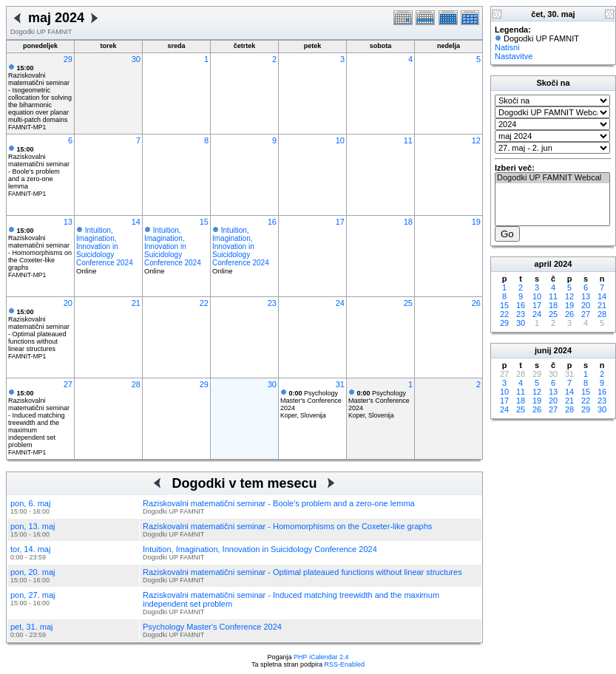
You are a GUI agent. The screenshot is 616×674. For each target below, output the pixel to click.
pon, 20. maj (33, 572)
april (543, 264)
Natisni (507, 47)
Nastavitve (514, 56)
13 (68, 222)
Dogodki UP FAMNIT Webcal (552, 178)
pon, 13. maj (33, 526)
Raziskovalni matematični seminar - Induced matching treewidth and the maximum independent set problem (39, 419)
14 (136, 222)
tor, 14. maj (30, 549)
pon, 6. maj (30, 503)
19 (476, 222)
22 (204, 303)
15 (204, 222)
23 (272, 303)
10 (340, 140)
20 (68, 303)
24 (340, 303)
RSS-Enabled (345, 664)
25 (408, 303)
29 (68, 59)
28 (136, 384)
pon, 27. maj (33, 595)
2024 (563, 264)
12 (476, 140)
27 (68, 384)
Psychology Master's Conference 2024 (311, 401)
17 (340, 222)
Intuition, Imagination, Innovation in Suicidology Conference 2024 (105, 246)
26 (476, 303)
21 (136, 303)
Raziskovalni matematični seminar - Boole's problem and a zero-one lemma (39, 168)
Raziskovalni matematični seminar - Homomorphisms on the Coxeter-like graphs (40, 249)
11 (408, 140)
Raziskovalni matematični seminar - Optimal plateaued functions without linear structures (39, 330)
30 (136, 59)
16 (272, 222)
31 (340, 384)
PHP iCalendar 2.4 (321, 657)
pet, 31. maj (31, 627)
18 (408, 222)
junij (543, 350)
